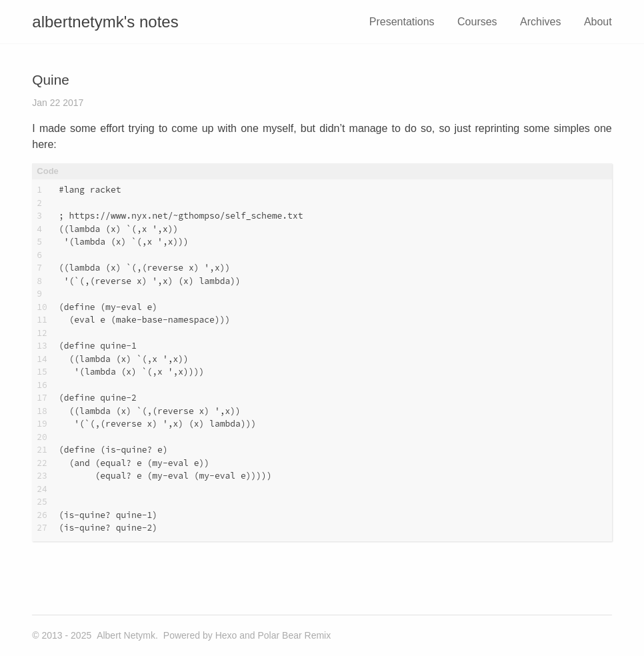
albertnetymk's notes (105, 22)
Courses (477, 22)
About (598, 22)
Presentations (402, 22)
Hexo (226, 635)
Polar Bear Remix (294, 635)
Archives (540, 22)
